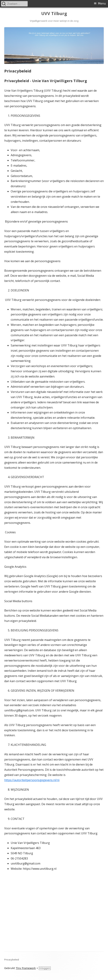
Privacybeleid (12, 960)
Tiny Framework (26, 968)
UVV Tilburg (54, 14)
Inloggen (45, 968)
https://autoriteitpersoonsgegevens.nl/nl (32, 780)
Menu (102, 3)
